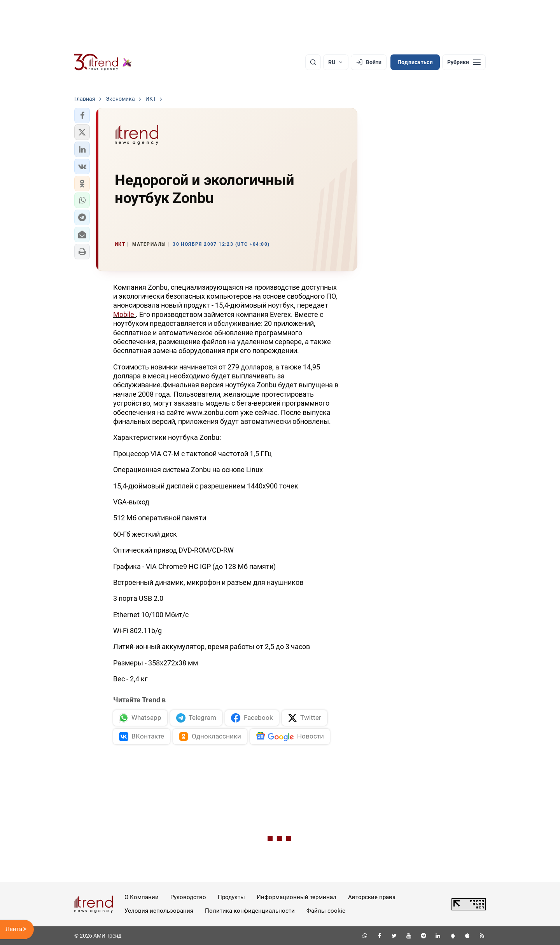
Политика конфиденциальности (250, 911)
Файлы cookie (326, 911)
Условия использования (159, 911)
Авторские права (372, 897)
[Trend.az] (103, 62)
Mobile (124, 314)
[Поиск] (313, 62)
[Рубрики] (464, 62)
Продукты (231, 897)
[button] (82, 115)
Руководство (188, 897)
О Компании (142, 897)
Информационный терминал (297, 897)
